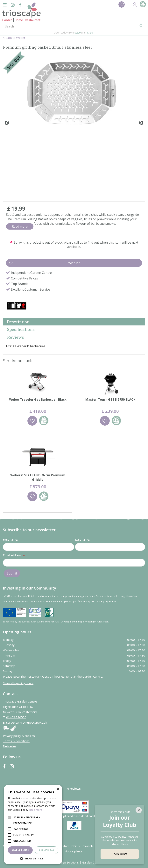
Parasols (88, 846)
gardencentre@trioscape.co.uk (26, 722)
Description (18, 322)
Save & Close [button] (20, 850)
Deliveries (10, 746)
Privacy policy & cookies (19, 736)
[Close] (139, 810)
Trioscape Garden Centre (20, 701)
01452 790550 (16, 717)
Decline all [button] (46, 850)
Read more (20, 226)
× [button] (58, 789)
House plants (74, 851)
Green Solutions (68, 862)
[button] (33, 858)
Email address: (14, 556)
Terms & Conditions (16, 741)
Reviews (15, 337)
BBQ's (76, 846)
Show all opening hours (18, 683)
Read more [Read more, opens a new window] (36, 810)
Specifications (21, 329)
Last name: (82, 539)
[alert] (33, 825)
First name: (10, 539)
